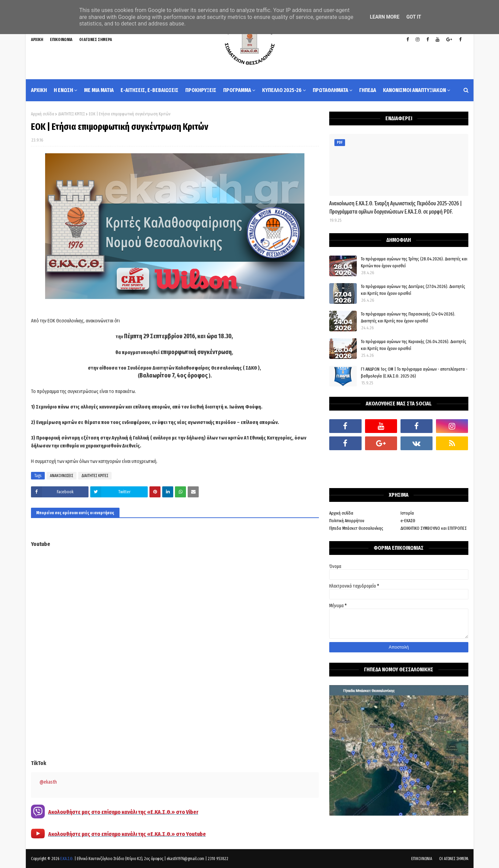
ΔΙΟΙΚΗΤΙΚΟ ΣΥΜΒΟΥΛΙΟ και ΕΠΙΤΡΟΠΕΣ (434, 528)
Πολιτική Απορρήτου (347, 521)
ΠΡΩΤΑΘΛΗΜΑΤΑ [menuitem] (330, 90)
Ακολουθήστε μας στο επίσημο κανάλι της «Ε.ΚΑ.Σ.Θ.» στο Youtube (127, 834)
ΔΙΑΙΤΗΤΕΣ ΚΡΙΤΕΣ (71, 114)
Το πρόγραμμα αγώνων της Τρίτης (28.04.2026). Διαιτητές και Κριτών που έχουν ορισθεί (414, 262)
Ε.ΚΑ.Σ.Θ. (67, 859)
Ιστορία (407, 513)
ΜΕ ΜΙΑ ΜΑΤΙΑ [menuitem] (99, 90)
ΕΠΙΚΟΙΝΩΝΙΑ (61, 40)
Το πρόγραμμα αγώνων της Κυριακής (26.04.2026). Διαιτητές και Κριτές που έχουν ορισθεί (414, 345)
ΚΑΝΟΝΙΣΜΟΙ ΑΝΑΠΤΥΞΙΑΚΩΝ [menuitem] (414, 90)
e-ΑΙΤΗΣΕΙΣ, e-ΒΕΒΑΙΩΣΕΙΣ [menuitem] (149, 90)
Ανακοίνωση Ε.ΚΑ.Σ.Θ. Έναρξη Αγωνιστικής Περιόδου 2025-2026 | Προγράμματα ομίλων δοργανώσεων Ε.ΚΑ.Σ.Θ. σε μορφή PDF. (396, 208)
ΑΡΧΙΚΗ (37, 40)
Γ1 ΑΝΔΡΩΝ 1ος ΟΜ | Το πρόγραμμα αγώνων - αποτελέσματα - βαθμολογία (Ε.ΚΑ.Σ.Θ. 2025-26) (414, 373)
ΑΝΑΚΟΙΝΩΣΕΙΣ (61, 476)
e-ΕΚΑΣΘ (408, 521)
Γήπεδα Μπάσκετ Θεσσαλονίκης (356, 528)
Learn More (385, 17)
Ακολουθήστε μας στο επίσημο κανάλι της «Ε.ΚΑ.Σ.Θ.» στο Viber (123, 812)
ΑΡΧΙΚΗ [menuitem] (39, 90)
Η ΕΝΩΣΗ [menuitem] (63, 90)
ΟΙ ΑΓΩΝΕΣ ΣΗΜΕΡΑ (96, 40)
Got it (414, 17)
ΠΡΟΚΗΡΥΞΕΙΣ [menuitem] (201, 90)
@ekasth (48, 782)
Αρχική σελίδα (43, 114)
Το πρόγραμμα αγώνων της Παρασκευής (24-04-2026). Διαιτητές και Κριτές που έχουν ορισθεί (408, 317)
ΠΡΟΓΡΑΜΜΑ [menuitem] (237, 90)
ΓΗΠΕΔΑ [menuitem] (368, 90)
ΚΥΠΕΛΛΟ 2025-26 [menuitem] (282, 90)
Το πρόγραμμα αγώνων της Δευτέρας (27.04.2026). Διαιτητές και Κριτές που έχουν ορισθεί (413, 290)
